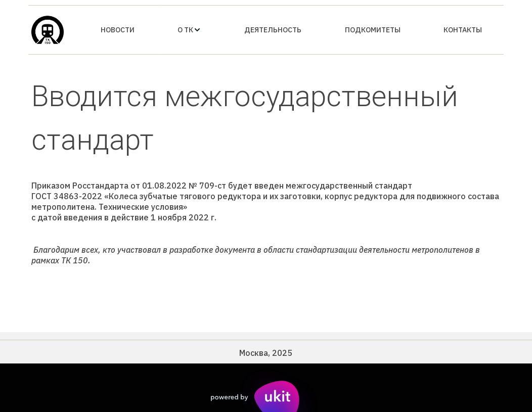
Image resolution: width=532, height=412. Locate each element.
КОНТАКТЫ (463, 30)
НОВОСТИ (118, 30)
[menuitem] (118, 30)
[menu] (291, 30)
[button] (189, 30)
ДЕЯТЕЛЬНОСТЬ (273, 30)
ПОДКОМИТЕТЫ (373, 30)
